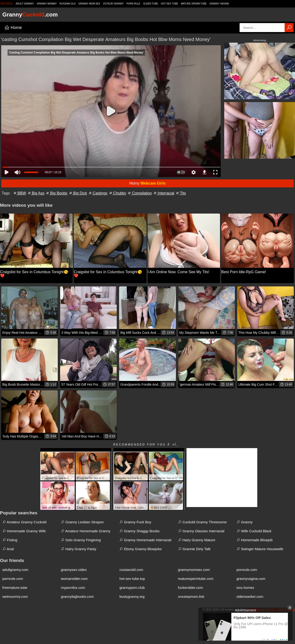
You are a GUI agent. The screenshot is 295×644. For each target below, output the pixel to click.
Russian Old (68, 4)
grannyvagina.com (251, 579)
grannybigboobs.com (77, 597)
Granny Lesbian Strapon (82, 522)
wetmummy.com (15, 597)
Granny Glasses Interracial (201, 531)
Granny (245, 522)
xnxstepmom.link (191, 597)
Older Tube (151, 4)
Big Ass (36, 193)
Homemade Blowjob (255, 540)
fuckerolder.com (191, 588)
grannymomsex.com (194, 570)
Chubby (117, 193)
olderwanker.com (250, 597)
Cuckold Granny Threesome (202, 522)
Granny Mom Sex (89, 4)
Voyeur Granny (113, 4)
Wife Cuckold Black (254, 531)
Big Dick (78, 193)
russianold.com (131, 570)
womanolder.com (74, 579)
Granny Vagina (219, 4)
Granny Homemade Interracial (145, 540)
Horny (148, 183)
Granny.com (30, 14)
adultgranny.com (15, 570)
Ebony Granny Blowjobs (140, 549)
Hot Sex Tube (169, 4)
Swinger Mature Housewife (260, 549)
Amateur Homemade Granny (86, 531)
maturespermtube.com (196, 579)
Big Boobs (56, 193)
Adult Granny (25, 4)
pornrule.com (247, 570)
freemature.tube (15, 588)
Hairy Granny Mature (197, 540)
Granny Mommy (47, 4)
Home (13, 28)
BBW (19, 193)
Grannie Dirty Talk (194, 549)
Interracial (164, 193)
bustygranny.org (132, 597)
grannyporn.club (132, 588)
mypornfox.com (73, 588)
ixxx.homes (245, 588)
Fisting (10, 540)
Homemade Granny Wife (24, 531)
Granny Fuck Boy (135, 522)
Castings (98, 193)
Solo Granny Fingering (81, 540)
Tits (181, 193)
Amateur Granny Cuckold (24, 522)
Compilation (139, 193)
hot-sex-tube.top (132, 579)
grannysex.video (74, 570)
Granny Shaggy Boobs (139, 531)
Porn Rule (133, 4)
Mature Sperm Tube (194, 4)
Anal (8, 549)
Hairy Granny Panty (79, 549)
